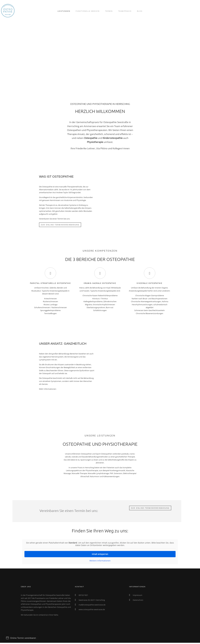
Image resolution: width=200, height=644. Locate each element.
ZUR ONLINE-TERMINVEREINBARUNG (60, 225)
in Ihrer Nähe (53, 605)
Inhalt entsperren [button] (100, 544)
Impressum (137, 585)
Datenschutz (138, 590)
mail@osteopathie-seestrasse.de (92, 595)
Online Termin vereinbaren (21, 638)
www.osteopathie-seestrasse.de (92, 599)
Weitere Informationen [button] (100, 551)
